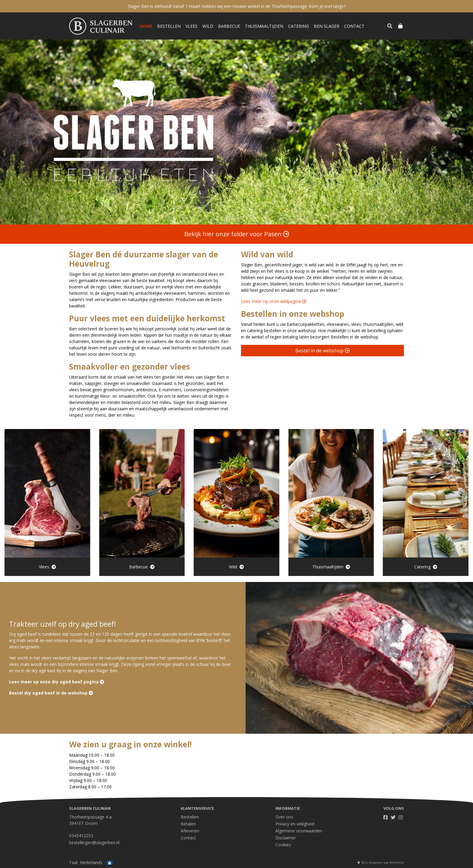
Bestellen (169, 26)
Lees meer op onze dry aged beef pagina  (57, 682)
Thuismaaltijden (264, 26)
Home (146, 26)
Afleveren (190, 831)
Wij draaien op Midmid (381, 863)
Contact (354, 26)
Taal (73, 862)
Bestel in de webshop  (322, 351)
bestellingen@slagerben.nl (94, 843)
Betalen (188, 824)
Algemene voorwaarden (299, 831)
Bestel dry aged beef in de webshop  (51, 693)
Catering (298, 26)
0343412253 (81, 836)
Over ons (284, 817)
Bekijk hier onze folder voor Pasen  (237, 234)
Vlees (192, 26)
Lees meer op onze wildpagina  (274, 301)
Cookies (283, 845)
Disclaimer (286, 838)
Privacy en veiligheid (295, 824)
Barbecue (229, 26)
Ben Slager (327, 26)
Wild (208, 26)
